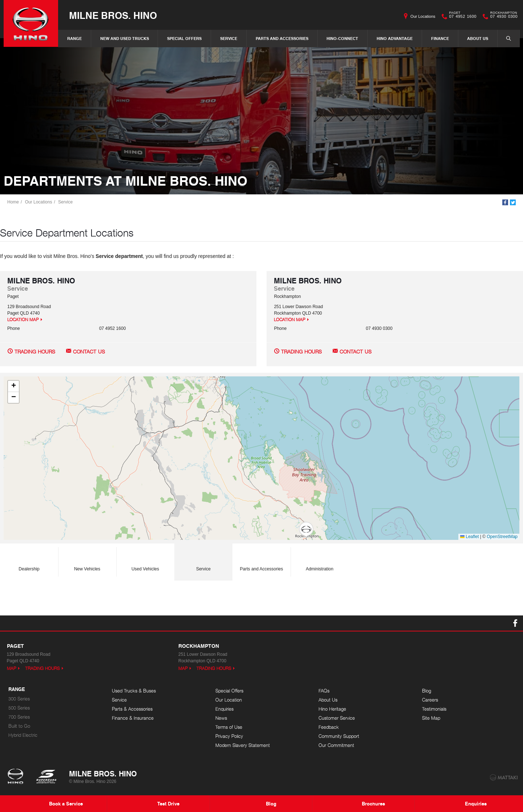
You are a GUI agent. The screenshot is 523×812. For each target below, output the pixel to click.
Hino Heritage (332, 709)
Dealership (29, 560)
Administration (320, 560)
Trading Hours (35, 352)
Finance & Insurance (133, 718)
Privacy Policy (229, 736)
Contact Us (89, 352)
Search (505, 38)
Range (74, 38)
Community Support (339, 736)
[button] (306, 530)
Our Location (229, 700)
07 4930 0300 (502, 16)
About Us (478, 38)
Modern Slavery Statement (243, 745)
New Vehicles (87, 560)
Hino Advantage (395, 38)
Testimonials (434, 709)
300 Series (19, 699)
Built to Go (19, 726)
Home (13, 202)
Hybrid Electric (23, 735)
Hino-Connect (342, 38)
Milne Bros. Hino (113, 15)
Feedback (329, 727)
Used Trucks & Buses (134, 691)
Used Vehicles (145, 560)
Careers (430, 700)
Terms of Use (229, 727)
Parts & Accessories (132, 709)
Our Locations (423, 16)
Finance (440, 38)
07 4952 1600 (461, 16)
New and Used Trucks (125, 38)
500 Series (19, 708)
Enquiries (224, 709)
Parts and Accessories (282, 38)
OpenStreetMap (502, 537)
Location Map (23, 320)
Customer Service (337, 718)
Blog (427, 691)
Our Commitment (336, 745)
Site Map (431, 718)
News (221, 718)
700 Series (19, 717)
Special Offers (184, 38)
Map (12, 668)
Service (229, 38)
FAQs (324, 691)
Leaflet (469, 537)
